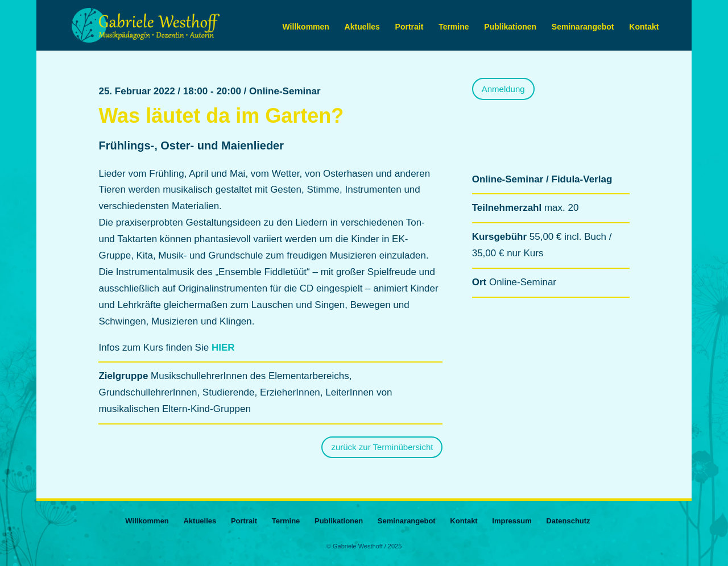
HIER (223, 347)
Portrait (409, 27)
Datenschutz (568, 521)
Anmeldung (503, 89)
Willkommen (306, 27)
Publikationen (510, 27)
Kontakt (644, 27)
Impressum (512, 521)
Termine (454, 27)
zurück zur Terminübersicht (382, 447)
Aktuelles (362, 27)
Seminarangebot (583, 27)
